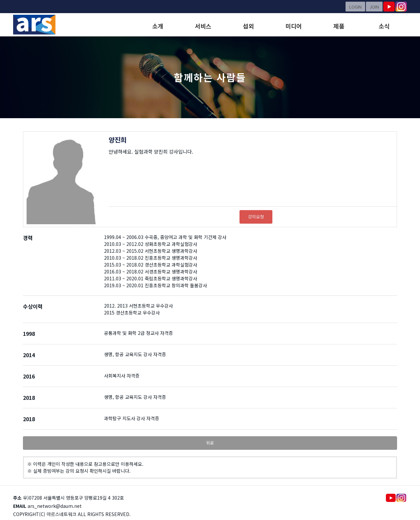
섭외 (248, 26)
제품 (339, 26)
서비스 (203, 26)
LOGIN (355, 7)
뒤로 (210, 443)
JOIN (374, 7)
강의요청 (256, 217)
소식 (384, 26)
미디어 (294, 26)
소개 (158, 26)
